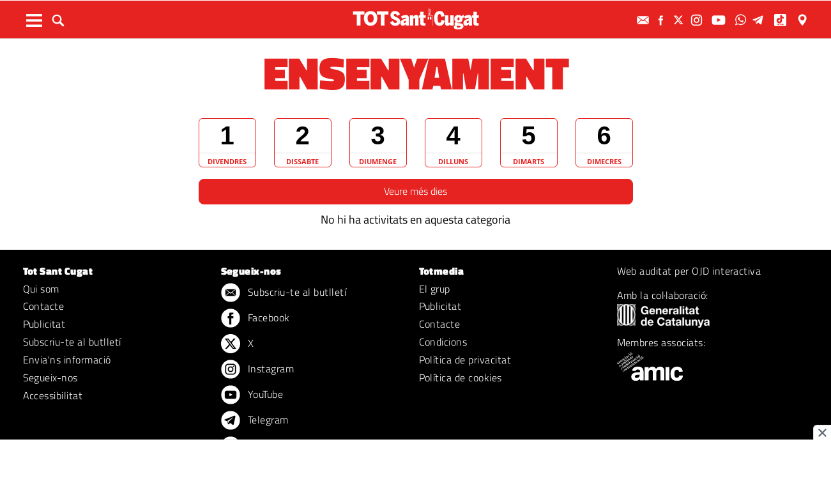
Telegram (255, 421)
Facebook (255, 319)
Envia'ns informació (67, 360)
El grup (435, 289)
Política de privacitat (465, 360)
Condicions (443, 342)
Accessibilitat (53, 395)
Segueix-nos (50, 378)
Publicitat (44, 324)
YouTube (252, 395)
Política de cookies (461, 378)
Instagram (258, 370)
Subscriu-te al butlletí (72, 342)
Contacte (44, 306)
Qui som (41, 289)
